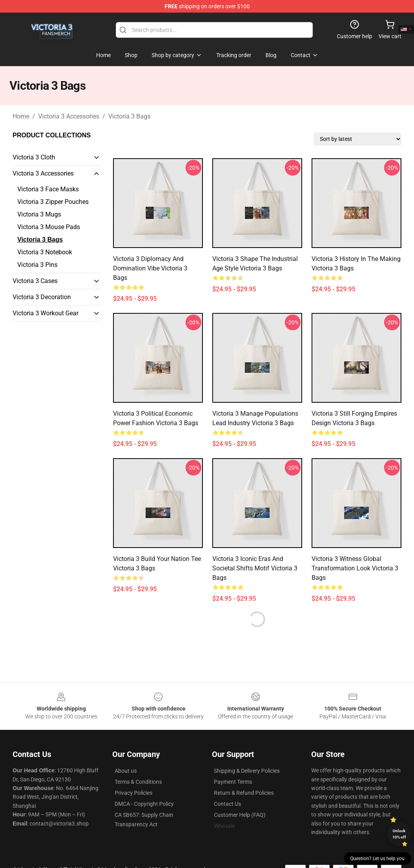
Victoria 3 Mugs (39, 214)
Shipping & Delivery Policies (247, 771)
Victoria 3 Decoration (42, 297)
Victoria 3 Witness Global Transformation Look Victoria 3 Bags (355, 568)
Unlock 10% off (399, 834)
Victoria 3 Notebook (45, 252)
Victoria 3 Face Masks (48, 189)
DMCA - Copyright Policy (144, 804)
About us (126, 771)
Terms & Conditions (138, 782)
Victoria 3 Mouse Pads (49, 227)
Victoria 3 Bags (129, 116)
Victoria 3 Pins (37, 265)
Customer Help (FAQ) (240, 815)
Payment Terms (233, 782)
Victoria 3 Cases (35, 281)
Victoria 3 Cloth (34, 157)
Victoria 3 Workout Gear (45, 313)
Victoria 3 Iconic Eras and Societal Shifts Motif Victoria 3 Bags (255, 568)
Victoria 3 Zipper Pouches (53, 202)
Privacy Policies (134, 793)
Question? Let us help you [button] (377, 859)
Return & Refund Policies (244, 793)
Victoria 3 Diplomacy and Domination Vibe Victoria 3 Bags (150, 268)
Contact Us (227, 804)
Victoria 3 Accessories (69, 116)
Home (21, 116)
